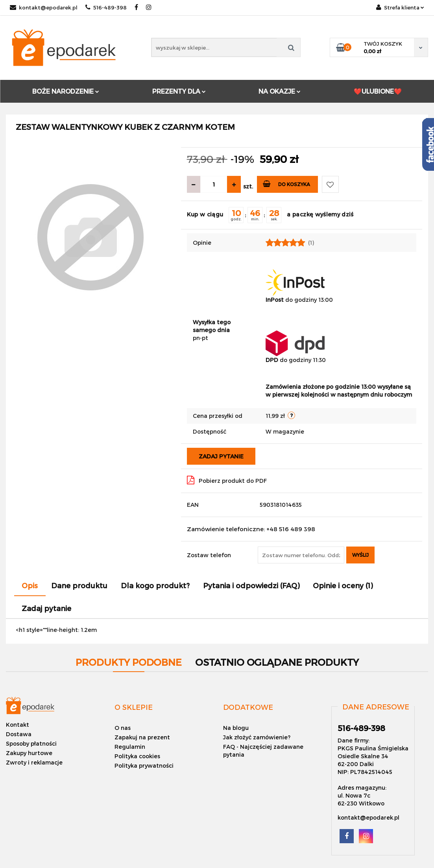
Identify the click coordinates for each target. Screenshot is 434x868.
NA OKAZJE (280, 91)
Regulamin (130, 747)
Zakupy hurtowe (29, 753)
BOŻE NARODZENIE (66, 91)
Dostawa (19, 734)
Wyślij (360, 555)
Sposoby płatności (31, 743)
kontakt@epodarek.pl (44, 7)
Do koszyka (287, 184)
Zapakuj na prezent (142, 737)
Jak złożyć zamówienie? (257, 737)
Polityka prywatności (144, 766)
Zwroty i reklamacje (34, 762)
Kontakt (18, 725)
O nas (123, 728)
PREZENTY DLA (179, 91)
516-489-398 (106, 7)
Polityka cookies (137, 756)
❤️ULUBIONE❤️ (378, 91)
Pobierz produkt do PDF (227, 480)
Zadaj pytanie (221, 456)
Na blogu (236, 728)
